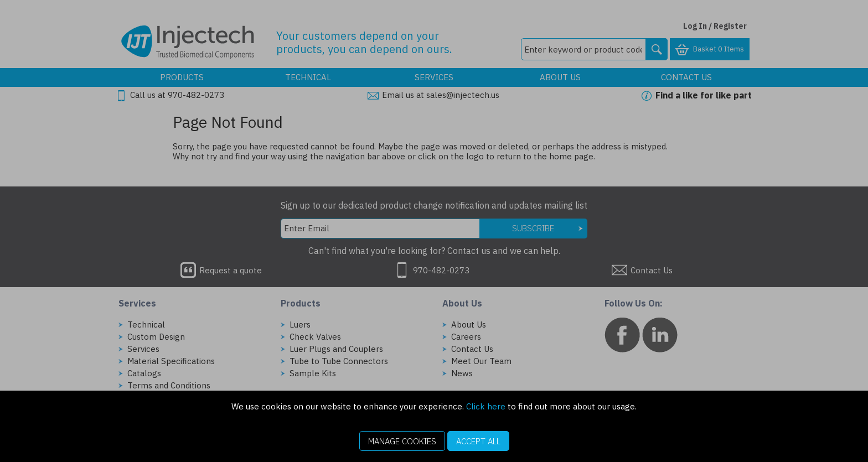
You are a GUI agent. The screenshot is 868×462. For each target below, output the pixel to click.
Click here (486, 406)
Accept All (478, 441)
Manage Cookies (402, 441)
